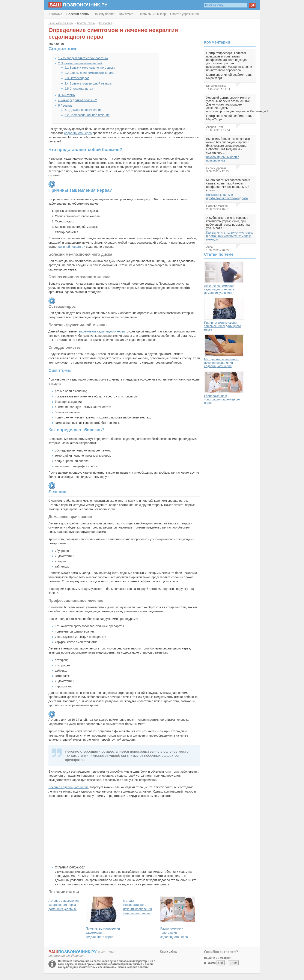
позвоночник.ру (78, 5)
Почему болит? (105, 14)
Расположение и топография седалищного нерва (224, 388)
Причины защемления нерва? (80, 63)
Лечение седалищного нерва (68, 787)
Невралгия (106, 23)
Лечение (65, 106)
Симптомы (67, 95)
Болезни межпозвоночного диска (90, 68)
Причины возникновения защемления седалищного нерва (224, 314)
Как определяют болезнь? (77, 100)
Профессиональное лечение (87, 115)
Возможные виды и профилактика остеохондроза (227, 196)
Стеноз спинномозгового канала (89, 73)
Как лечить (127, 14)
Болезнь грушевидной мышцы (88, 83)
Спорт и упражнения (184, 14)
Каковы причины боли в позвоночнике (223, 159)
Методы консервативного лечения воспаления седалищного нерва (224, 351)
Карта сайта (168, 951)
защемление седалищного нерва (102, 331)
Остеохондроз (77, 78)
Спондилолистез (79, 89)
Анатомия (55, 14)
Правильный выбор (152, 14)
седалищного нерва (78, 133)
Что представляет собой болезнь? (83, 58)
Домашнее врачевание (83, 110)
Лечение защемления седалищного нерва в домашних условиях (224, 278)
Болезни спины (86, 23)
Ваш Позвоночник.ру (61, 23)
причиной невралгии (71, 247)
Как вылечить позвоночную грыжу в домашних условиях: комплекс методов (230, 236)
